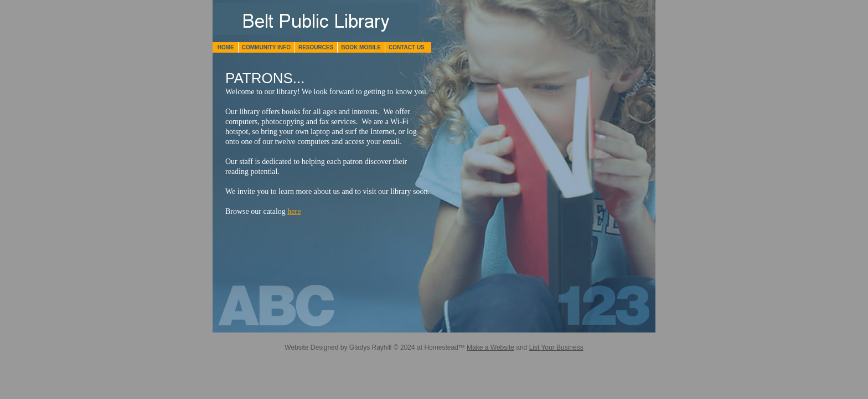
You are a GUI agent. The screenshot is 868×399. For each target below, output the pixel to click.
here (294, 211)
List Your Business (556, 347)
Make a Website (490, 347)
